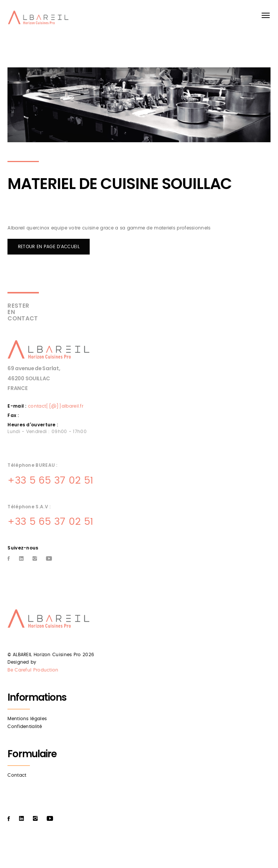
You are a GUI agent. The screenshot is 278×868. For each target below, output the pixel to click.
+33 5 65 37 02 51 (50, 481)
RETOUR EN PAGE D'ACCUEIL (49, 247)
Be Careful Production (33, 670)
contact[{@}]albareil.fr (56, 406)
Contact (17, 775)
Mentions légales (27, 719)
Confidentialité (25, 727)
